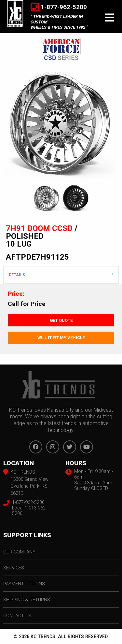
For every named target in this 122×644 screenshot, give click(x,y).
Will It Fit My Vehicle (61, 338)
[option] (61, 123)
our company (19, 552)
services (14, 568)
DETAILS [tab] (17, 275)
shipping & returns (27, 600)
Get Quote (61, 320)
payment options (24, 584)
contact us (17, 616)
